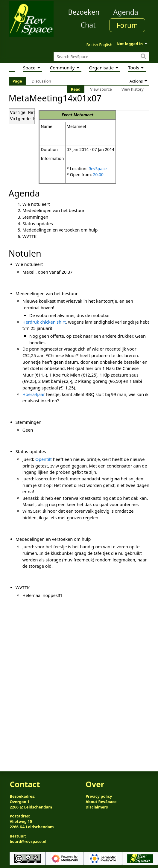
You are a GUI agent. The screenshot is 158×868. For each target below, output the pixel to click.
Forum (127, 25)
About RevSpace (101, 802)
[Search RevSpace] (101, 57)
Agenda (126, 12)
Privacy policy (99, 796)
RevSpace (98, 169)
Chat (88, 25)
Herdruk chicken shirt (44, 322)
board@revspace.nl (28, 841)
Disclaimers (97, 807)
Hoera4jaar (34, 394)
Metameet (83, 115)
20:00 (98, 175)
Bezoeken (84, 12)
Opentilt (44, 459)
